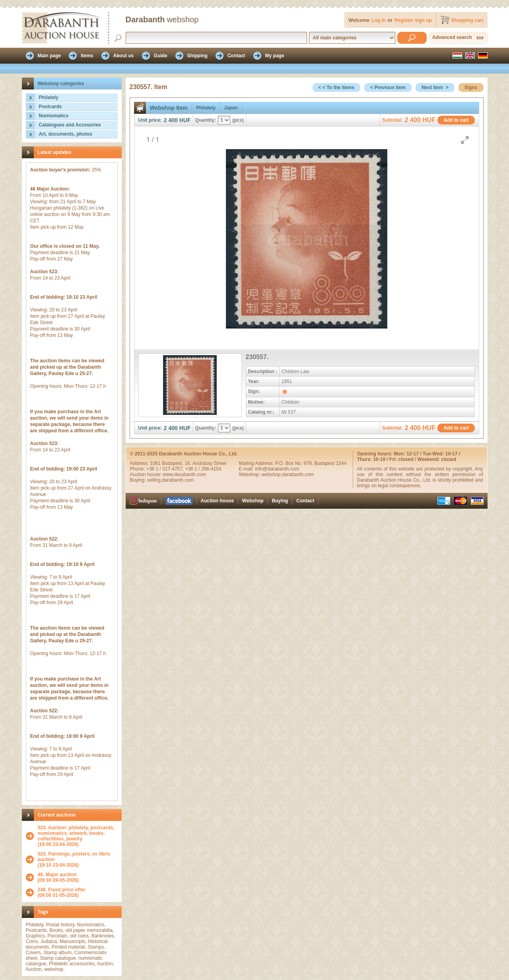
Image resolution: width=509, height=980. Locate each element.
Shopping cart (467, 20)
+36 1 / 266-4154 (203, 469)
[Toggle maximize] (465, 140)
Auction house (217, 501)
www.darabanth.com (184, 474)
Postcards (51, 107)
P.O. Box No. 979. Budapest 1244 (311, 463)
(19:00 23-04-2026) (78, 836)
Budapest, (173, 463)
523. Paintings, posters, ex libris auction (74, 857)
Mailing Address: (257, 463)
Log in (379, 20)
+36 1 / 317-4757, (166, 469)
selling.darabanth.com (170, 480)
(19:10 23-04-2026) (78, 859)
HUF (185, 120)
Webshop (253, 501)
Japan (231, 108)
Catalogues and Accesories (70, 125)
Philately (49, 97)
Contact (305, 501)
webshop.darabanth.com (288, 474)
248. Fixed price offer (62, 890)
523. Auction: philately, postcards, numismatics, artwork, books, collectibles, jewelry (76, 833)
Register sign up (413, 20)
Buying (280, 501)
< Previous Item (388, 87)
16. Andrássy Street (206, 463)
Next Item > (435, 87)
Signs (471, 87)
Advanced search (452, 37)
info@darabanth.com (277, 469)
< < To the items (336, 87)
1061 (156, 463)
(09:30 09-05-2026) (58, 877)
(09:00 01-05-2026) (62, 892)
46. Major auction (57, 875)
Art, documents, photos (66, 134)
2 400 (171, 120)
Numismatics (54, 116)
